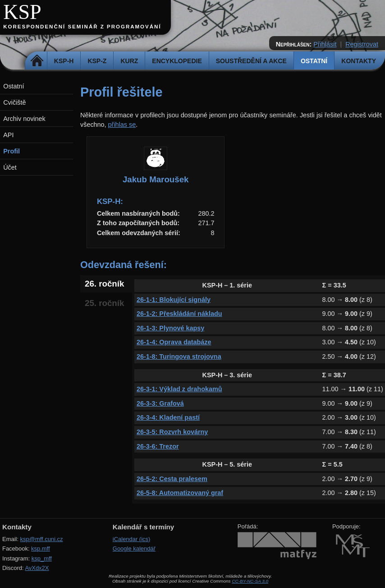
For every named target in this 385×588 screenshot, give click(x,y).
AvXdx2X (37, 568)
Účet (10, 167)
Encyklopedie (177, 61)
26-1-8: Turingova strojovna (179, 357)
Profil (11, 151)
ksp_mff (42, 558)
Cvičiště (14, 102)
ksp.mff (41, 549)
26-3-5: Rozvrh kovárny (172, 432)
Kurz (129, 61)
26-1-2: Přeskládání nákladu (179, 314)
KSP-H (64, 61)
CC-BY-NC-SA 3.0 (250, 581)
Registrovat (362, 44)
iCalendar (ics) (132, 539)
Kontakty (359, 61)
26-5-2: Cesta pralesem (172, 479)
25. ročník (104, 303)
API (8, 135)
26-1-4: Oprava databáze (174, 342)
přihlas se (122, 125)
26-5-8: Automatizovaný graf (180, 493)
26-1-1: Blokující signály (174, 300)
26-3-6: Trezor (158, 446)
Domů (37, 61)
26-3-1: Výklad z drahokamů (179, 389)
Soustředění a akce (251, 61)
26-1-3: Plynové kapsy (170, 328)
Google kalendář (134, 549)
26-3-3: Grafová (160, 403)
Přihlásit (325, 44)
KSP (22, 12)
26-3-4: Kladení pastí (168, 417)
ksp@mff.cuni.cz (42, 539)
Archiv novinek (24, 119)
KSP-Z (97, 61)
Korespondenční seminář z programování (82, 27)
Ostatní (314, 61)
